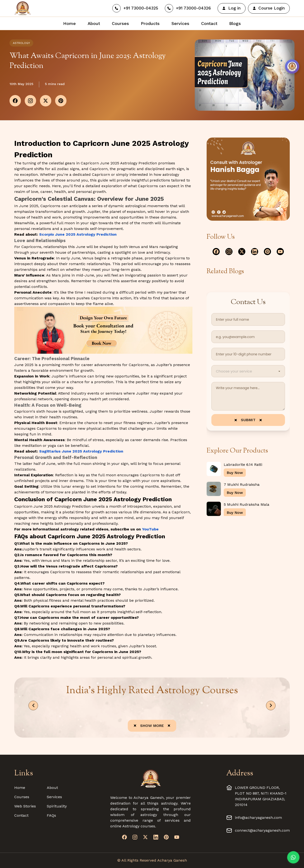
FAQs (51, 815)
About (52, 788)
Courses (22, 797)
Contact (21, 815)
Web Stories (25, 806)
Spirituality (57, 806)
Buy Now (235, 473)
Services (54, 797)
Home (20, 788)
